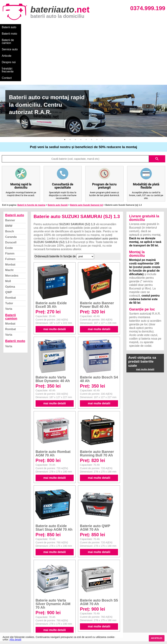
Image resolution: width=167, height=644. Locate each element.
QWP (9, 242)
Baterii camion (11, 266)
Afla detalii (15, 640)
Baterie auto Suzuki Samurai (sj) (86, 154)
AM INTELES (157, 638)
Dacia (87, 603)
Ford (87, 607)
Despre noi (109, 27)
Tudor (9, 253)
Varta (9, 258)
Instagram (10, 622)
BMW (9, 175)
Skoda (88, 611)
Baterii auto (9, 27)
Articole (93, 27)
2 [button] (70, 89)
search (157, 108)
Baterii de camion (52, 27)
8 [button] (102, 89)
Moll (8, 230)
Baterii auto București (137, 599)
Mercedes (12, 225)
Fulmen (10, 208)
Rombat (11, 247)
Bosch (10, 181)
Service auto (75, 27)
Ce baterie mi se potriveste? (20, 603)
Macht (9, 219)
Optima (10, 236)
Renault (89, 618)
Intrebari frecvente (14, 611)
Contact (152, 27)
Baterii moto (29, 27)
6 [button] (92, 89)
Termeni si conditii (14, 614)
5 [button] (86, 89)
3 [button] (75, 89)
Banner (10, 170)
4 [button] (81, 89)
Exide (9, 197)
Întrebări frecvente (131, 27)
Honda (88, 630)
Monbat (10, 214)
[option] (83, 60)
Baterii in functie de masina (31, 154)
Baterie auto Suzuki (58, 154)
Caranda (11, 186)
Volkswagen (91, 614)
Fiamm (10, 203)
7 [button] (97, 89)
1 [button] (65, 89)
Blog (6, 599)
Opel (87, 626)
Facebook (9, 618)
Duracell (11, 192)
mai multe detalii (55, 278)
